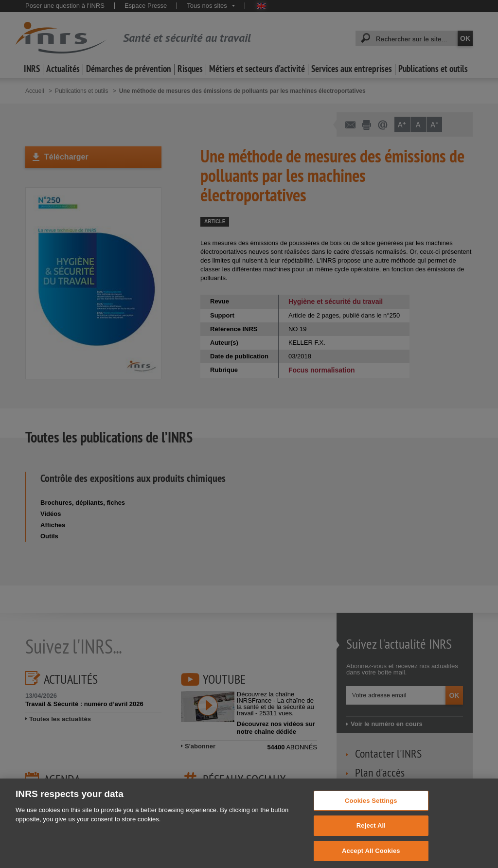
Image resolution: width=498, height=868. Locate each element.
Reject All (371, 839)
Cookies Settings (371, 814)
